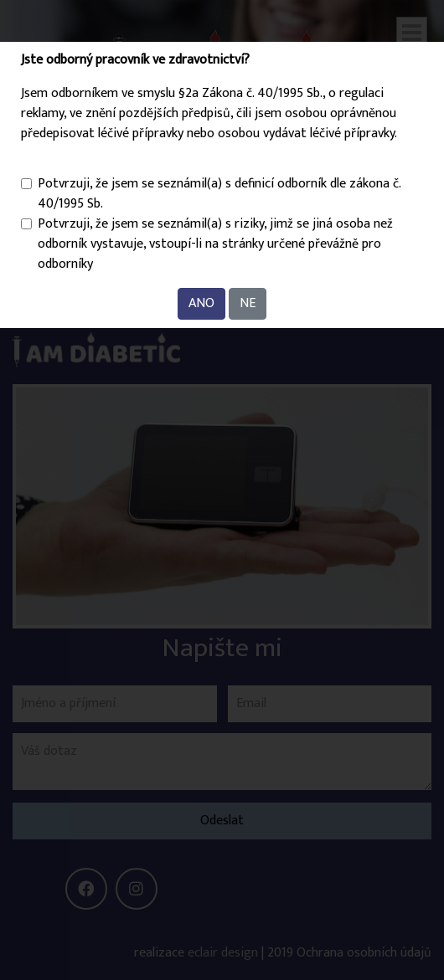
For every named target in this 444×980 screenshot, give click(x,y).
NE (248, 303)
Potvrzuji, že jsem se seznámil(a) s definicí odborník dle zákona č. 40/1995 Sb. (219, 194)
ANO (201, 303)
